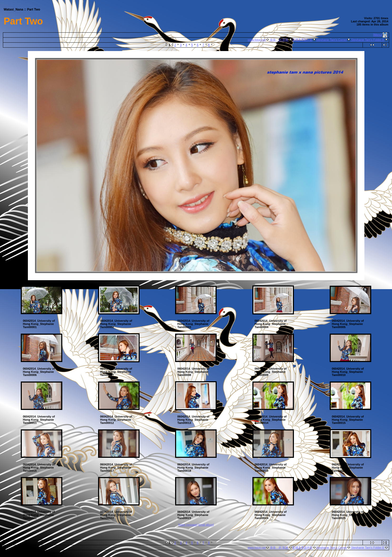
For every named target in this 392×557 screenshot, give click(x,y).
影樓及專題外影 (302, 40)
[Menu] (378, 35)
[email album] (206, 525)
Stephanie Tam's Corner (331, 40)
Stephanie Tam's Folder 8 (368, 40)
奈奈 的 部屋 (279, 40)
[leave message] (188, 525)
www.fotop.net (257, 40)
